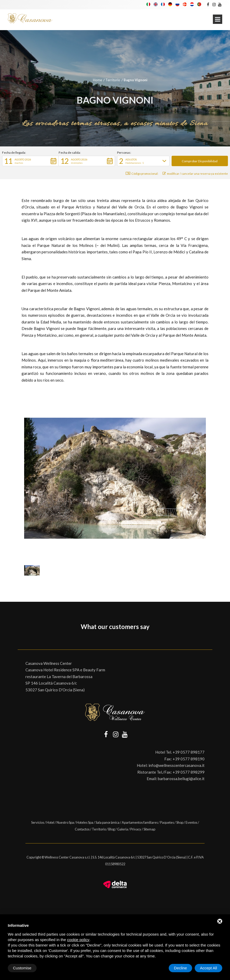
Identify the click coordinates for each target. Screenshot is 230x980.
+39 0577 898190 (189, 759)
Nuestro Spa (65, 822)
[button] (30, 161)
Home (97, 80)
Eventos (191, 822)
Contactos (82, 829)
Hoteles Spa (85, 822)
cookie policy (78, 940)
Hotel (50, 822)
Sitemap (149, 829)
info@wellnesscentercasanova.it (177, 765)
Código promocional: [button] (142, 174)
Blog (111, 829)
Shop (180, 822)
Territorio (113, 80)
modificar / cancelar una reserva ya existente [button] (195, 174)
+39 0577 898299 (189, 772)
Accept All (208, 968)
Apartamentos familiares (140, 822)
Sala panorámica (107, 822)
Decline (180, 968)
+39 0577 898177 (189, 752)
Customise (22, 968)
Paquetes (167, 822)
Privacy (136, 829)
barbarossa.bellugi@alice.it (181, 779)
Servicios (38, 822)
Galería (123, 829)
